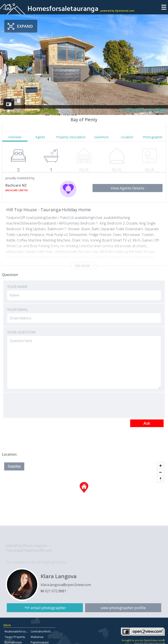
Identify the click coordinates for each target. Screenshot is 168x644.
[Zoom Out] (161, 472)
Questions (101, 137)
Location (127, 137)
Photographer (153, 137)
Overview (15, 137)
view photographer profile (123, 608)
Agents (40, 137)
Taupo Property (15, 637)
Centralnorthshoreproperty (49, 631)
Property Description (71, 137)
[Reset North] (161, 479)
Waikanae (37, 637)
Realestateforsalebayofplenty (24, 631)
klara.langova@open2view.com (66, 585)
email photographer (48, 608)
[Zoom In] (161, 466)
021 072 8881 (56, 591)
